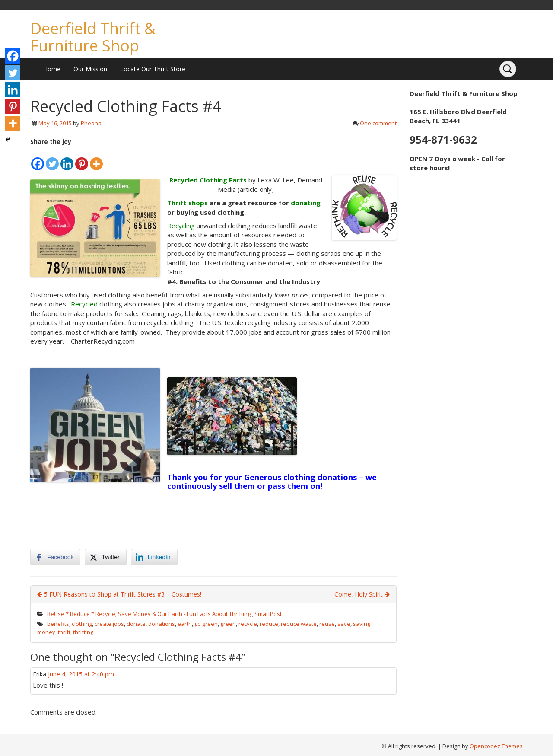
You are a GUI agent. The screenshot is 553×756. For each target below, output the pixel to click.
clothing (82, 624)
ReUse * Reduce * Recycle (81, 614)
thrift (64, 632)
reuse (327, 624)
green (228, 624)
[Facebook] (38, 159)
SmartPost (268, 614)
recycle (248, 624)
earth (185, 624)
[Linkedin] (67, 159)
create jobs (109, 624)
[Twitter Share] (105, 557)
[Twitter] (52, 159)
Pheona (91, 123)
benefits (58, 624)
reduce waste (299, 624)
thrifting (83, 632)
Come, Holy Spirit (362, 594)
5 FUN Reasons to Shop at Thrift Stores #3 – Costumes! (119, 594)
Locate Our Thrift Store (153, 69)
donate (136, 624)
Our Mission (90, 69)
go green (206, 624)
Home (52, 69)
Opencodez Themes (496, 746)
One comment (378, 123)
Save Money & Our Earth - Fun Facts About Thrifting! (185, 614)
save (344, 624)
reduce (269, 624)
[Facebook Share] (55, 557)
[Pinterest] (82, 159)
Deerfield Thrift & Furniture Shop (93, 37)
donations (162, 624)
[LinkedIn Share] (154, 557)
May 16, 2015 (55, 123)
